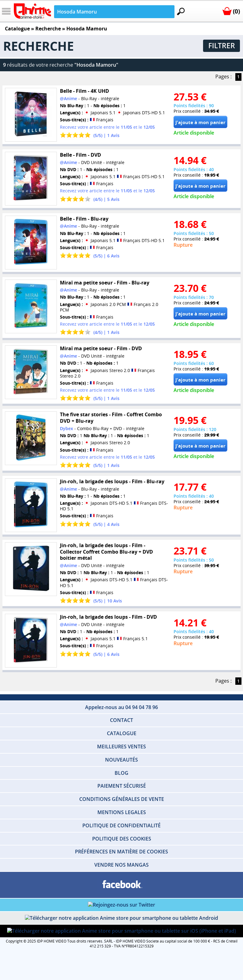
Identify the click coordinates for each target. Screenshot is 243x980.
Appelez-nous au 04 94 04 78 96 (121, 707)
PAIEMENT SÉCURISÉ (122, 786)
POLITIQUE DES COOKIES (122, 839)
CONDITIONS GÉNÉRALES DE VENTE (122, 799)
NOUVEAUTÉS (121, 760)
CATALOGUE (122, 733)
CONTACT (121, 720)
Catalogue (17, 29)
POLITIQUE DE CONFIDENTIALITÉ (121, 825)
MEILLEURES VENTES (121, 747)
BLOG (121, 773)
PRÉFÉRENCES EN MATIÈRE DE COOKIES (121, 852)
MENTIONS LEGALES (122, 812)
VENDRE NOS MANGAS (121, 865)
